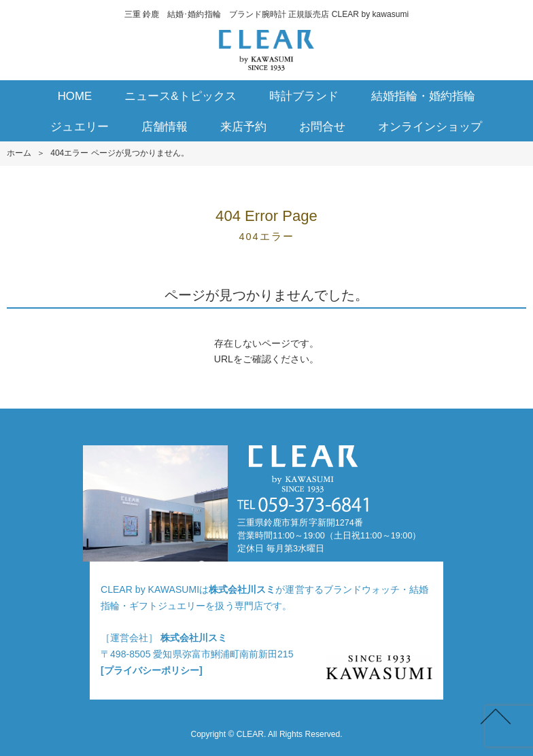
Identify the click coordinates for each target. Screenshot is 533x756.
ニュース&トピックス (180, 96)
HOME (75, 96)
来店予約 (243, 127)
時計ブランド (304, 96)
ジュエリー (79, 127)
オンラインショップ (430, 127)
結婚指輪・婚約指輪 (423, 96)
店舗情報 (165, 127)
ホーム (19, 153)
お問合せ (322, 127)
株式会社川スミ (242, 589)
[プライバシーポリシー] (152, 670)
